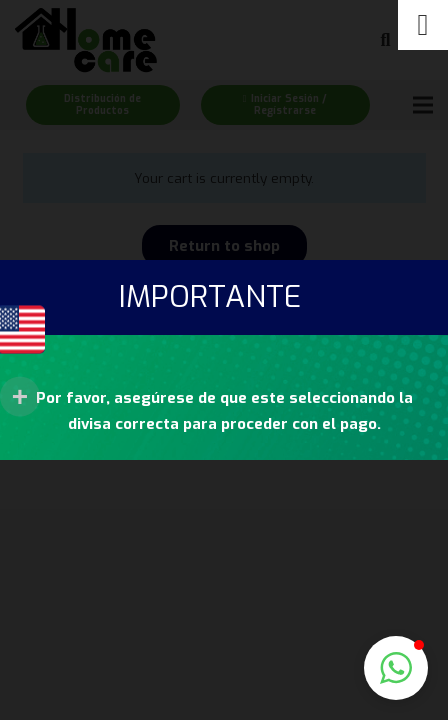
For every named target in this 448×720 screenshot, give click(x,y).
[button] (396, 668)
